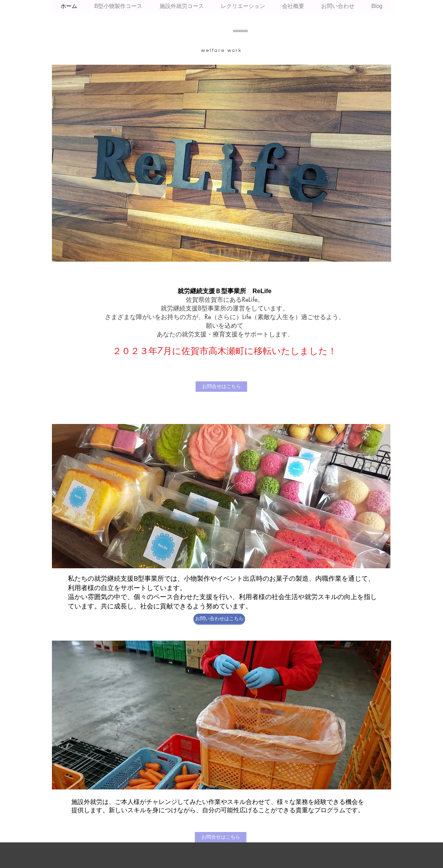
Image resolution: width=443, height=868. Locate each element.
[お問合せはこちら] (221, 387)
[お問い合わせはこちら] (219, 619)
